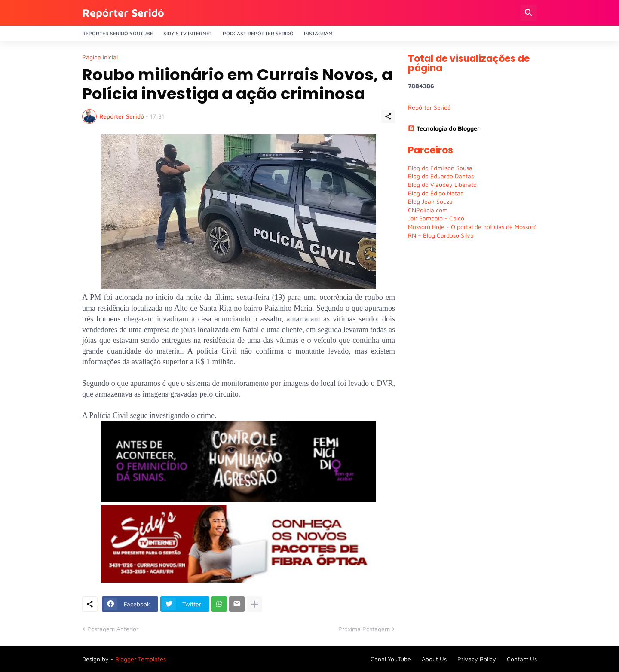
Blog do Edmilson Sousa (440, 168)
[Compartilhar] (388, 116)
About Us (434, 659)
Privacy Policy (477, 659)
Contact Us (522, 659)
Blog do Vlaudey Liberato (442, 185)
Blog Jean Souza (430, 201)
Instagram (318, 33)
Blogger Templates (141, 659)
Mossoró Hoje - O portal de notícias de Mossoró (472, 227)
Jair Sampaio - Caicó (436, 218)
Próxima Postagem (364, 629)
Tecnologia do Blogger (444, 128)
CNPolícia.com (428, 210)
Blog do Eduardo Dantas (441, 176)
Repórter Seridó (123, 13)
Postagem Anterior (113, 629)
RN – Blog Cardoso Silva (441, 235)
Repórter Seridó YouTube (118, 33)
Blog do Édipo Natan (436, 193)
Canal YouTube (391, 659)
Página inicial (100, 57)
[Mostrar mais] (254, 604)
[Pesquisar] (529, 13)
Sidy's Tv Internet (188, 33)
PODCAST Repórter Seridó (258, 33)
